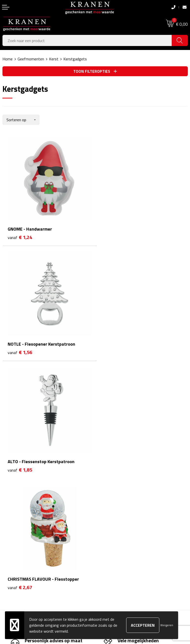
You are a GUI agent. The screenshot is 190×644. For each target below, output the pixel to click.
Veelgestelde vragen (114, 453)
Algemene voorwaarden (117, 515)
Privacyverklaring (111, 545)
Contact (9, 515)
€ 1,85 (20, 350)
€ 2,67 (112, 350)
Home (8, 59)
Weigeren (167, 625)
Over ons (105, 438)
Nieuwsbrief (107, 446)
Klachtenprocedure (113, 530)
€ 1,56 (112, 235)
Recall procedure (111, 553)
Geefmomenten (31, 59)
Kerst (54, 59)
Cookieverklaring (111, 523)
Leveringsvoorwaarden (116, 538)
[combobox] (87, 40)
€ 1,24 (20, 235)
